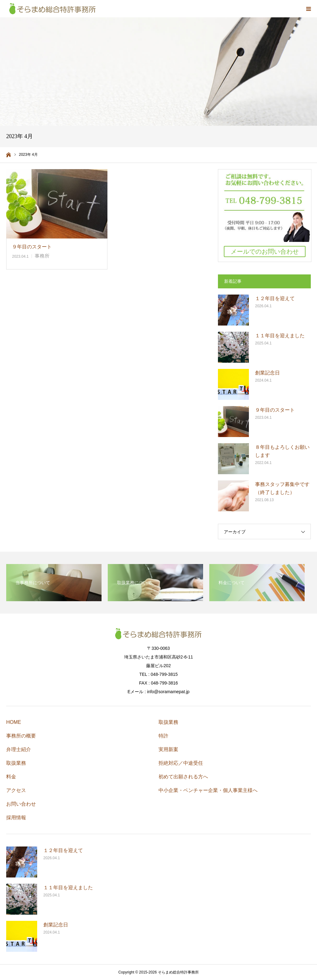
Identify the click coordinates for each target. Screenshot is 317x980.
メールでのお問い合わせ (265, 252)
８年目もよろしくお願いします (282, 451)
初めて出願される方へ (183, 777)
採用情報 (16, 818)
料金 (11, 777)
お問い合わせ (21, 804)
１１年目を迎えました (280, 336)
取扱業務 (16, 763)
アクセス (16, 790)
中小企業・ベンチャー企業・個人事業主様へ (208, 790)
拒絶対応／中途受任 (181, 763)
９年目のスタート (32, 247)
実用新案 (168, 749)
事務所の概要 (21, 736)
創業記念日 (267, 373)
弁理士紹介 (19, 749)
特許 (163, 736)
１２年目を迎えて (275, 298)
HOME (14, 722)
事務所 (42, 256)
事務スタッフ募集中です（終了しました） (282, 488)
